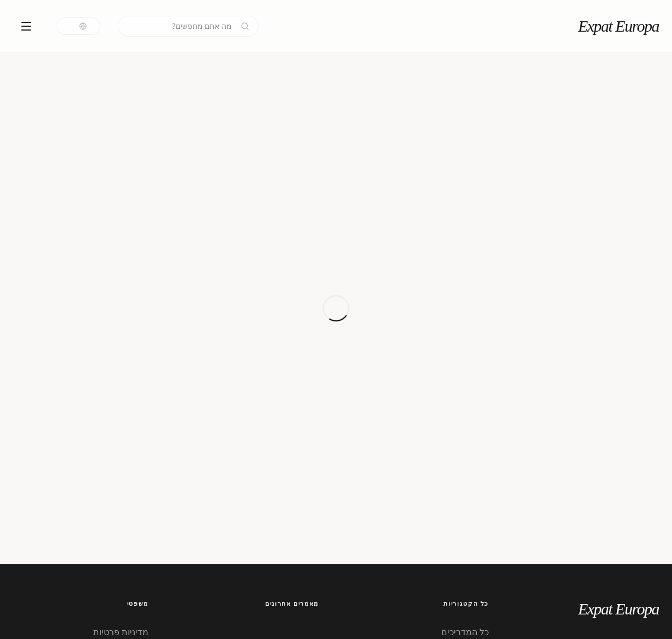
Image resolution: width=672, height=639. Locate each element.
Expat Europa (619, 26)
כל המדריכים (465, 632)
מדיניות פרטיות (121, 632)
